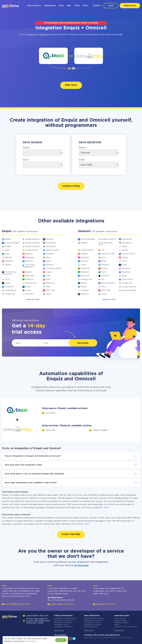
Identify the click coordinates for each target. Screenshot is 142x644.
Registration (130, 6)
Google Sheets (32, 250)
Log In (111, 6)
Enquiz (31, 35)
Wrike (48, 287)
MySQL (28, 287)
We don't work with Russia (126, 627)
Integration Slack (61, 625)
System (26, 148)
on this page (81, 566)
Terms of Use (120, 618)
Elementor (126, 268)
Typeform (105, 276)
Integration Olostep (93, 625)
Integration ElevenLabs (94, 618)
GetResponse (11, 290)
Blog (61, 6)
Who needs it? (34, 6)
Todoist (28, 272)
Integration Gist (91, 627)
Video (77, 6)
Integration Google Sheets (66, 618)
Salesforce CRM (52, 250)
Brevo (7, 254)
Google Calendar (32, 243)
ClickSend (9, 261)
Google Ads (10, 294)
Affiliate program (122, 623)
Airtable (8, 247)
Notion (28, 290)
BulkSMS (8, 257)
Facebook (9, 287)
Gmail (124, 276)
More (106, 508)
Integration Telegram (63, 623)
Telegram (50, 265)
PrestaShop (51, 247)
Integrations (50, 6)
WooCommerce (108, 283)
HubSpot (29, 254)
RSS (103, 250)
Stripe (48, 261)
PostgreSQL (51, 243)
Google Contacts (33, 247)
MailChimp (30, 276)
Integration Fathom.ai (94, 620)
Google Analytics (33, 239)
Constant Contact (54, 268)
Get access (83, 343)
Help (69, 6)
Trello (48, 276)
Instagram (30, 257)
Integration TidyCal (92, 623)
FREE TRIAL (71, 85)
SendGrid (50, 254)
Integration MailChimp (64, 627)
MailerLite (29, 279)
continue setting (71, 186)
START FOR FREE (71, 534)
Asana (7, 250)
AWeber (8, 239)
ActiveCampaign (12, 243)
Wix (103, 279)
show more (59, 630)
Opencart (29, 294)
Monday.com (31, 283)
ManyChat (85, 276)
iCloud (48, 294)
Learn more (31, 641)
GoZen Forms (128, 279)
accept (61, 640)
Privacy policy (120, 620)
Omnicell (43, 35)
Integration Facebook (63, 620)
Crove (7, 279)
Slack (48, 257)
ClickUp (8, 265)
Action (26, 160)
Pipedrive (50, 239)
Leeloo (84, 265)
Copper (49, 272)
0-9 (131, 638)
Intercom (29, 261)
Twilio (48, 279)
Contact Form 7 (129, 254)
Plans (85, 6)
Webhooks (50, 283)
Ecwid (7, 283)
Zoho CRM (50, 290)
